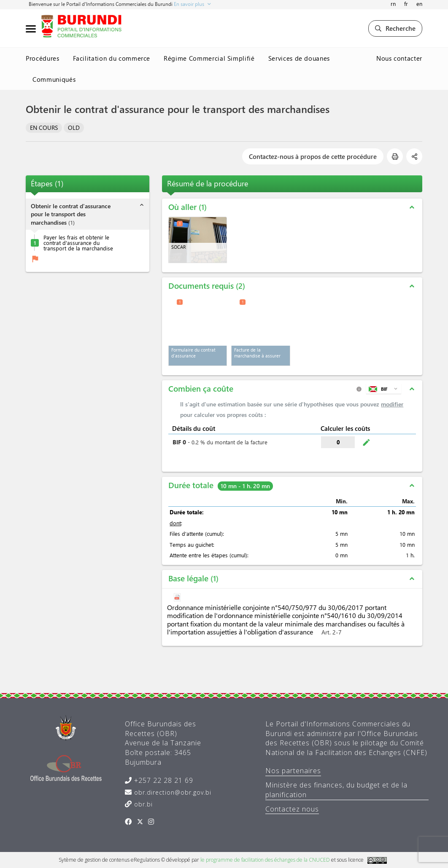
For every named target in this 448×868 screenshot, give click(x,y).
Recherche (395, 28)
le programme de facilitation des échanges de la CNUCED (265, 860)
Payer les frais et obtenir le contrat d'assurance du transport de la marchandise (78, 243)
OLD (74, 128)
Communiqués (54, 79)
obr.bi (142, 804)
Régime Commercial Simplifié (209, 58)
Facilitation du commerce (112, 58)
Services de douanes (299, 58)
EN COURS (44, 128)
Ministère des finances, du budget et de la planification (336, 790)
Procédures (43, 58)
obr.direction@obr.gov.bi (172, 792)
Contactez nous (292, 809)
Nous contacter (399, 58)
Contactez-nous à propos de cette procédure (313, 156)
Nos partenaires (293, 771)
